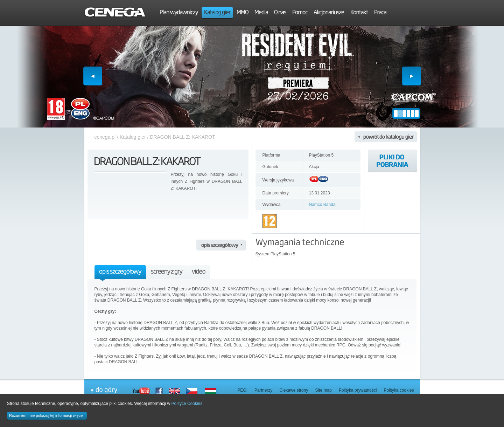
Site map (323, 390)
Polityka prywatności (358, 390)
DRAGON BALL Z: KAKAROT (182, 137)
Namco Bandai (323, 205)
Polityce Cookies (187, 404)
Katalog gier (133, 137)
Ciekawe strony (294, 390)
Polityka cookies (399, 390)
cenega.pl (105, 137)
